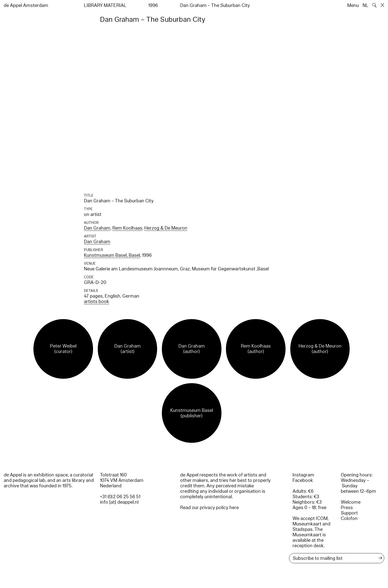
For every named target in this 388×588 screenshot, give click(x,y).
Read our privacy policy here (209, 508)
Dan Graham (97, 228)
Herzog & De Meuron (166, 228)
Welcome (351, 502)
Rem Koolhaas (127, 228)
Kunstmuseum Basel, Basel (112, 255)
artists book (97, 302)
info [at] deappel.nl (119, 502)
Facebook (303, 480)
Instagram (303, 475)
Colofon (349, 518)
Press (347, 508)
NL (365, 5)
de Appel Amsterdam (26, 5)
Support (349, 513)
